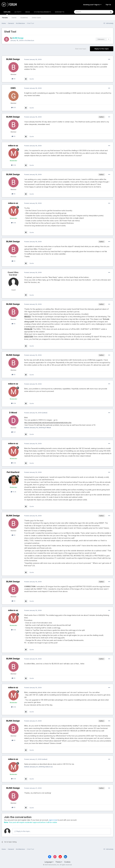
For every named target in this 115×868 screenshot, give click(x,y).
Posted (33, 59)
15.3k (13, 492)
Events (14, 18)
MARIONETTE (60, 12)
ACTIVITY (18, 12)
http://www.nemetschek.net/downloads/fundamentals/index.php (48, 423)
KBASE (28, 12)
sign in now (53, 820)
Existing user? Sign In (92, 5)
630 (14, 107)
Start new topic (81, 49)
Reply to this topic (102, 49)
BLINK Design (18, 38)
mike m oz (13, 146)
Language (49, 862)
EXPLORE (7, 13)
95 (14, 79)
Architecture (30, 40)
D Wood (13, 413)
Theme (59, 862)
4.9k (14, 165)
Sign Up (108, 4)
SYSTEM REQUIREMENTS (42, 12)
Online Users (36, 18)
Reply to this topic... (23, 831)
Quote (32, 79)
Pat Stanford (13, 472)
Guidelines (24, 18)
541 (13, 432)
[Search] (85, 12)
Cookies (67, 862)
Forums (5, 18)
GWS (13, 88)
